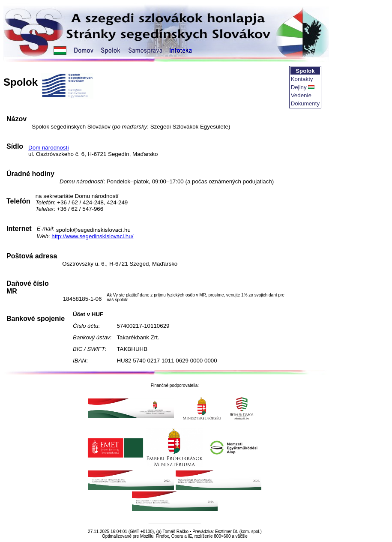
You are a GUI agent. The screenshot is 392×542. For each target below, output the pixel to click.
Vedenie (301, 95)
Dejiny (299, 87)
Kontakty (302, 79)
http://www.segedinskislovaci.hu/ (92, 236)
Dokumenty (305, 103)
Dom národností (49, 148)
